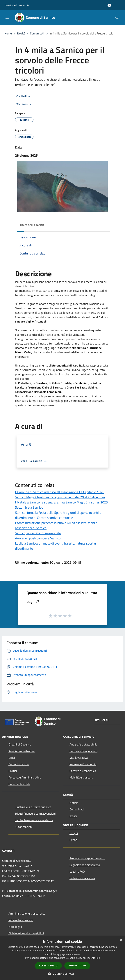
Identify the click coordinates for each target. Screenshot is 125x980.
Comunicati (37, 33)
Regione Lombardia (17, 5)
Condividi (24, 96)
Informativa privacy (21, 920)
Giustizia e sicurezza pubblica (33, 807)
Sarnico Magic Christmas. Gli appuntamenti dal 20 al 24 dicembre (60, 497)
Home (8, 33)
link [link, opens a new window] (98, 958)
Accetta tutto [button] (48, 966)
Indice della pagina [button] (32, 225)
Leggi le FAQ (77, 871)
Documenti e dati (19, 784)
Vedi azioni (25, 104)
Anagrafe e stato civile (83, 744)
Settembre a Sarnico (29, 507)
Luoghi (74, 833)
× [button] (121, 940)
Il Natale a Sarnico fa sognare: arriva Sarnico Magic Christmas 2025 (61, 502)
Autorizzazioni (24, 827)
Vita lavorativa (79, 758)
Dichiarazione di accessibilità (26, 933)
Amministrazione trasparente (27, 913)
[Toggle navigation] (7, 17)
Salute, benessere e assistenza (34, 820)
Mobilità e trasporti (81, 777)
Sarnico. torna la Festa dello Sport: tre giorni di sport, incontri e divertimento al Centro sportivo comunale (58, 515)
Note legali (15, 927)
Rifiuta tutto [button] (77, 965)
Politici (13, 771)
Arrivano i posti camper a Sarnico (38, 538)
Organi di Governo (20, 744)
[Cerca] (117, 18)
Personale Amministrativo (25, 777)
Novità (21, 33)
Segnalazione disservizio (85, 865)
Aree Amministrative (22, 751)
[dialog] (63, 958)
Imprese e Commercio (83, 764)
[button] (63, 974)
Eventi (74, 840)
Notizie (74, 803)
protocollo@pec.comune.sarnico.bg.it (33, 891)
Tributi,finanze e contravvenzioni (35, 814)
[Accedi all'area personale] (109, 5)
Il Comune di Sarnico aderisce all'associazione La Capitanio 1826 (60, 492)
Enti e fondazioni (19, 764)
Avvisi (73, 816)
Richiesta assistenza (82, 878)
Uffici (12, 758)
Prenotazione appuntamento (87, 858)
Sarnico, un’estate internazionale (38, 533)
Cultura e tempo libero (83, 751)
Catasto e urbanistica (83, 771)
